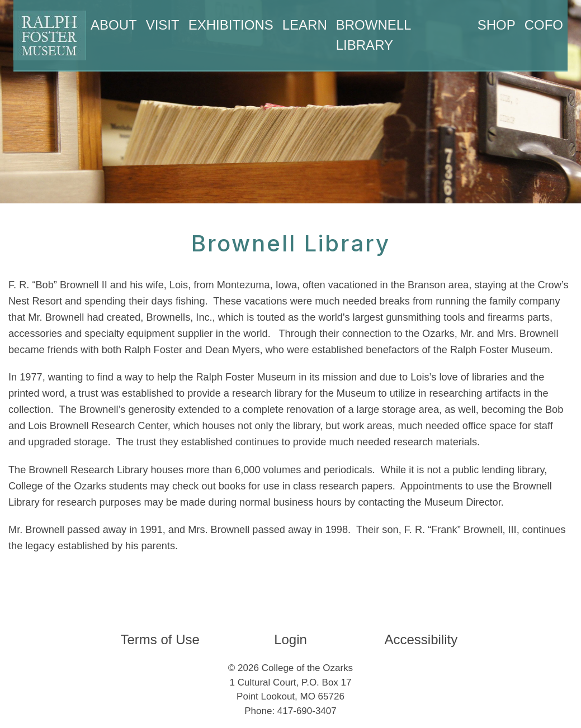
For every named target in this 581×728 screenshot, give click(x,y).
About (114, 25)
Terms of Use (160, 639)
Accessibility (421, 639)
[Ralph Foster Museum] (50, 35)
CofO (544, 25)
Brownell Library (374, 35)
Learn (305, 25)
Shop (497, 25)
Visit (163, 25)
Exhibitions (231, 25)
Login (290, 639)
